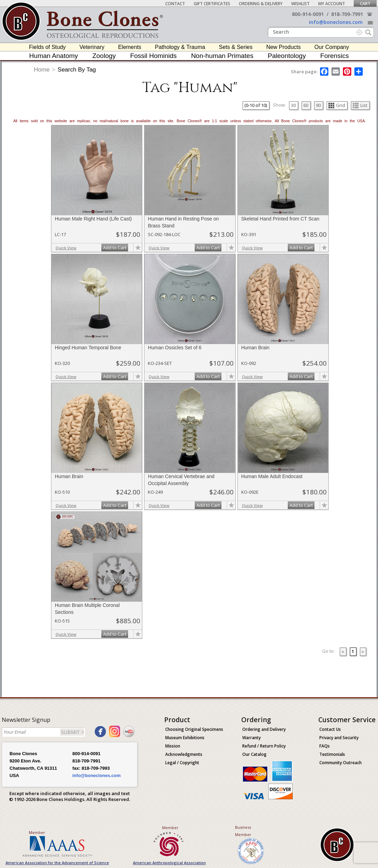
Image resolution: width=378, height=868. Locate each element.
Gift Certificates (212, 4)
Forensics (335, 56)
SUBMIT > (73, 732)
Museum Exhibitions (185, 738)
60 (306, 105)
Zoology (104, 56)
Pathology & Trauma (180, 47)
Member (37, 832)
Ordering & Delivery (261, 4)
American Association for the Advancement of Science (57, 863)
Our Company (332, 47)
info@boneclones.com (336, 22)
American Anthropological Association (169, 863)
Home (42, 70)
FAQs (325, 746)
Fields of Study (48, 47)
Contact (175, 4)
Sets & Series (236, 47)
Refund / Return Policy (264, 746)
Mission (173, 746)
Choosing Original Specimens (194, 729)
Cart (365, 4)
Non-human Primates (222, 56)
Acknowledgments (184, 754)
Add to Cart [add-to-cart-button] (115, 248)
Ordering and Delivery (264, 729)
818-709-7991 (347, 14)
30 (293, 105)
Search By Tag (77, 70)
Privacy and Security (339, 738)
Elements (130, 47)
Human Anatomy (53, 56)
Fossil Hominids (153, 56)
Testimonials (332, 754)
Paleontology (287, 56)
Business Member (243, 831)
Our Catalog (254, 754)
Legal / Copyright (182, 763)
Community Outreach (341, 763)
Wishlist (300, 4)
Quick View (66, 248)
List (360, 105)
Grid (337, 105)
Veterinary (92, 47)
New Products (284, 47)
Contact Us (330, 729)
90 (318, 105)
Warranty (251, 738)
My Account (332, 4)
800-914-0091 (308, 14)
